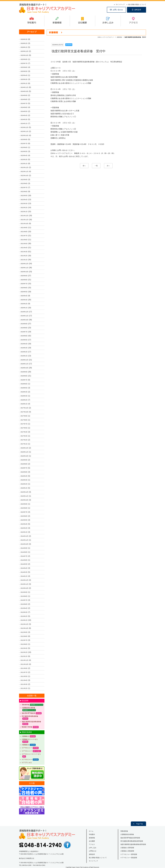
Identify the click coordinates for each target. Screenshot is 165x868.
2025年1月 (24, 83)
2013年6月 (24, 604)
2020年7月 (24, 284)
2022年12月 (25, 167)
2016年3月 (24, 480)
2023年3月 (24, 160)
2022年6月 (24, 192)
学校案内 (32, 23)
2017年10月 (25, 412)
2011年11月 (25, 660)
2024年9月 (24, 95)
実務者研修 (25, 705)
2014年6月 (24, 560)
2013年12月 (25, 580)
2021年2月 (24, 256)
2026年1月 (24, 47)
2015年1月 (24, 532)
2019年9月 (24, 324)
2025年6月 (24, 67)
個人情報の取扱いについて (137, 4)
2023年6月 (24, 147)
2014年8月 (24, 552)
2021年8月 (24, 232)
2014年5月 (24, 564)
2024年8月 (24, 99)
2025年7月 (24, 63)
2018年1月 (24, 404)
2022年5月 (24, 196)
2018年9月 (24, 372)
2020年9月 (24, 276)
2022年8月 (24, 183)
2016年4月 (24, 476)
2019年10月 (25, 320)
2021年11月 (25, 220)
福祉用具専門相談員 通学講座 (130, 838)
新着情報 (57, 23)
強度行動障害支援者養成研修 (31, 722)
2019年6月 (24, 336)
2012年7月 (24, 640)
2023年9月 (24, 139)
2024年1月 (24, 123)
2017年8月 (24, 420)
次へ (108, 166)
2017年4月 (24, 432)
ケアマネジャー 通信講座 (129, 858)
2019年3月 (24, 348)
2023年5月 (24, 151)
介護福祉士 (25, 736)
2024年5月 (24, 111)
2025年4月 (24, 75)
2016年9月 (24, 460)
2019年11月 (25, 316)
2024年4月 (24, 115)
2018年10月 (25, 368)
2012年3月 (24, 648)
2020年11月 (25, 268)
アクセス (133, 23)
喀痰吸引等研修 (27, 727)
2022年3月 (24, 204)
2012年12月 (25, 624)
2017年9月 (24, 416)
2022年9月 (24, 180)
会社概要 (82, 23)
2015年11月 (25, 496)
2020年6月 (24, 288)
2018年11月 (25, 364)
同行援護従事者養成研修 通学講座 (132, 841)
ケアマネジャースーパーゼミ (31, 754)
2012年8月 (24, 636)
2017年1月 (24, 444)
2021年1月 (24, 260)
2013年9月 (24, 592)
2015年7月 (24, 512)
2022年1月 (24, 212)
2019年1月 (24, 356)
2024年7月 (24, 103)
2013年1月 (24, 620)
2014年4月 (24, 568)
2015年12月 (25, 492)
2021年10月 (25, 224)
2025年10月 (25, 55)
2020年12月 (25, 264)
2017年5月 (24, 428)
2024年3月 (24, 119)
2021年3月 (24, 252)
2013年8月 (24, 596)
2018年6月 (24, 384)
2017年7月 (24, 424)
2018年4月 (24, 392)
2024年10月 (25, 91)
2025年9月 (24, 59)
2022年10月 (25, 176)
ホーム (91, 831)
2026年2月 (24, 43)
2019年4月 (24, 344)
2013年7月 (24, 600)
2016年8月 (24, 464)
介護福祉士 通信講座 (127, 851)
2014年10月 (25, 544)
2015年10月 (25, 500)
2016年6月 (24, 472)
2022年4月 (24, 200)
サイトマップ (120, 4)
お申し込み (108, 23)
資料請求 (138, 10)
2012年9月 (24, 632)
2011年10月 (25, 664)
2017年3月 (24, 436)
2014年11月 (25, 540)
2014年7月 (24, 556)
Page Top (139, 824)
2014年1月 (24, 576)
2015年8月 (24, 508)
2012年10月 (25, 628)
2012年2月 (24, 652)
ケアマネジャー (27, 748)
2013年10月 (25, 588)
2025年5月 (24, 71)
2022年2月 (24, 208)
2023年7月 (24, 144)
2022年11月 (25, 172)
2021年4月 (24, 248)
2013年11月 (25, 584)
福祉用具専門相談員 (28, 713)
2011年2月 (24, 688)
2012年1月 (24, 656)
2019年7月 (24, 332)
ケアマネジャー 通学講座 (129, 854)
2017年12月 (25, 408)
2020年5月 (24, 292)
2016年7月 (24, 468)
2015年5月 (24, 520)
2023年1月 (24, 164)
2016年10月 (25, 456)
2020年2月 (24, 304)
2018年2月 (24, 400)
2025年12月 (25, 51)
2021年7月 (24, 236)
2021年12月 (25, 216)
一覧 (96, 166)
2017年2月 (24, 440)
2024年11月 (25, 87)
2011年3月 (24, 684)
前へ (84, 166)
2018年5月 (24, 388)
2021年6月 (24, 240)
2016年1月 (24, 488)
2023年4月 (24, 155)
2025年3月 (24, 79)
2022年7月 (24, 188)
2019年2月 (24, 352)
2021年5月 (24, 244)
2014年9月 (24, 548)
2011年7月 (24, 672)
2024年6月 (24, 107)
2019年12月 (25, 312)
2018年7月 (24, 380)
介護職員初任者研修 (28, 708)
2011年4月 (24, 680)
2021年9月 (24, 228)
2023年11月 (25, 131)
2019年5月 (24, 340)
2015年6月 (24, 516)
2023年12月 (25, 127)
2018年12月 (25, 360)
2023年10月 (25, 135)
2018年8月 (24, 376)
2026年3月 (24, 39)
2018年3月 (24, 396)
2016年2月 (24, 484)
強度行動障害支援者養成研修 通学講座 (133, 844)
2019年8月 (24, 328)
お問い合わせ (118, 10)
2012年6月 (24, 644)
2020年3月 (24, 300)
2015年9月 (24, 504)
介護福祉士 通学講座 (127, 848)
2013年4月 (24, 608)
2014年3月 (24, 572)
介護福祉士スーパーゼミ (30, 739)
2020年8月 (24, 280)
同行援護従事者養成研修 (30, 716)
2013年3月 (24, 612)
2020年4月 (24, 296)
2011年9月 (24, 668)
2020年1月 (24, 308)
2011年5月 (24, 676)
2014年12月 (25, 536)
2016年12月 (25, 448)
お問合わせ (93, 851)
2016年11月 (25, 452)
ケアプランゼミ (27, 763)
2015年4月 (24, 524)
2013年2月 (24, 616)
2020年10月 (25, 272)
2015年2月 (24, 528)
